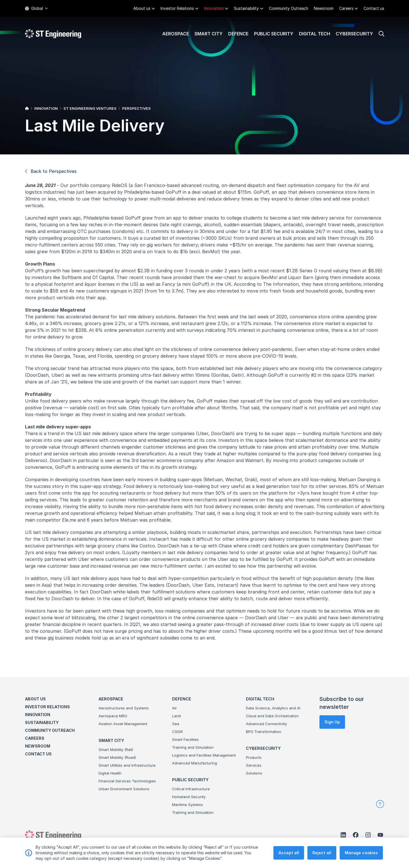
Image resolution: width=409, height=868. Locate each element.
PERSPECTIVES (136, 108)
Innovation (214, 8)
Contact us (374, 8)
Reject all (322, 857)
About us (142, 8)
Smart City (209, 34)
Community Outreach (289, 8)
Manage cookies (361, 857)
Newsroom (324, 8)
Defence (238, 34)
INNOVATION (46, 108)
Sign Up (332, 722)
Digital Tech (315, 34)
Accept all (289, 857)
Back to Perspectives (51, 171)
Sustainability (246, 8)
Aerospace (176, 34)
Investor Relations (177, 8)
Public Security (274, 34)
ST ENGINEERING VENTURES (90, 108)
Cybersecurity (354, 34)
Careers (346, 8)
